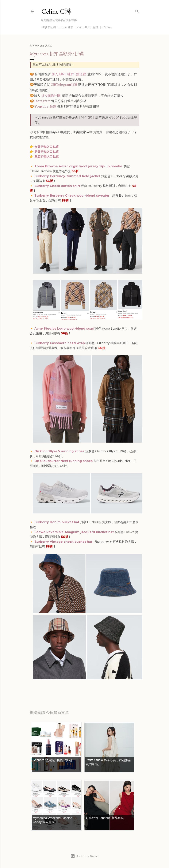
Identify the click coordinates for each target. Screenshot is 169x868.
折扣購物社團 (51, 96)
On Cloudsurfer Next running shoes (63, 461)
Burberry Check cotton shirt (57, 186)
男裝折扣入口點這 (47, 152)
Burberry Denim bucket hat (57, 522)
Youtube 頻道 (45, 106)
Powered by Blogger (85, 856)
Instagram (42, 101)
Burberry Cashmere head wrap (60, 343)
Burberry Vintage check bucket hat (64, 542)
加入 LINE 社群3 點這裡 (69, 74)
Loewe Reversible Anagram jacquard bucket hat (74, 532)
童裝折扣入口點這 (47, 157)
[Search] (137, 11)
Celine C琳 (56, 11)
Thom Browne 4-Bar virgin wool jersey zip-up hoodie (79, 166)
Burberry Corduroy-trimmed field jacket (68, 176)
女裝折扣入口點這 (47, 147)
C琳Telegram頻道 (64, 85)
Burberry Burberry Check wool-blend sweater (72, 196)
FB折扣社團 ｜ (50, 27)
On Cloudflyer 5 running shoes (60, 451)
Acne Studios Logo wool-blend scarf (64, 329)
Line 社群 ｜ (69, 27)
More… (108, 27)
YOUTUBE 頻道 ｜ (90, 27)
